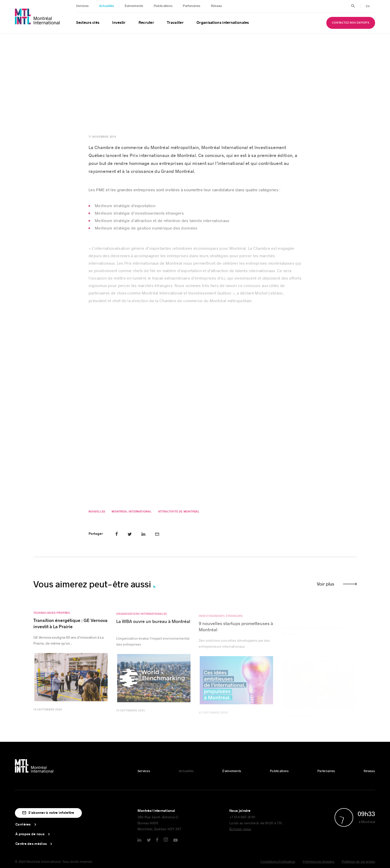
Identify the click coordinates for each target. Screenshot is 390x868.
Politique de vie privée (358, 862)
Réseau (217, 6)
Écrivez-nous (240, 829)
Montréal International (132, 513)
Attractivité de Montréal (179, 513)
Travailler (175, 23)
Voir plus (326, 584)
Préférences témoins (318, 862)
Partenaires (192, 6)
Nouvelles (97, 513)
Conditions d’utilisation (278, 862)
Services (82, 6)
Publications (163, 6)
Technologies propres (52, 616)
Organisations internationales (223, 23)
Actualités (107, 6)
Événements (134, 6)
